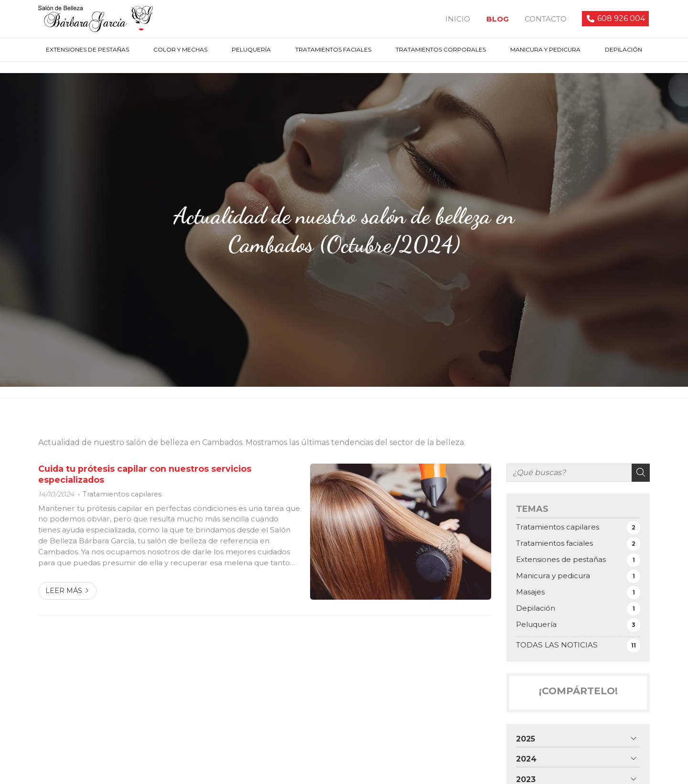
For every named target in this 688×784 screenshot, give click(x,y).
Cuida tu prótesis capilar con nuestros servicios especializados (145, 475)
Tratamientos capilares (122, 496)
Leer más (64, 592)
